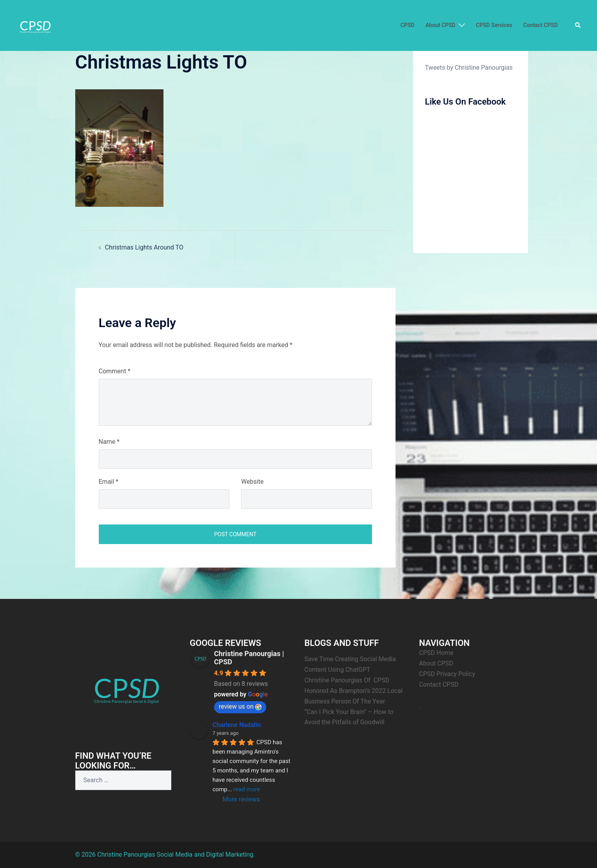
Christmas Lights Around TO (144, 247)
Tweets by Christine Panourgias (469, 68)
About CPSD (440, 25)
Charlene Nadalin (237, 725)
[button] (578, 25)
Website (252, 482)
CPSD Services (494, 25)
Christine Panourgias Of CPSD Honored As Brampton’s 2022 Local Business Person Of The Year (354, 691)
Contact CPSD (541, 25)
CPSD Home (436, 653)
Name (109, 442)
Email (109, 482)
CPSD (408, 25)
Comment (115, 371)
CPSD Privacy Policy (447, 674)
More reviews (241, 799)
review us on (240, 706)
